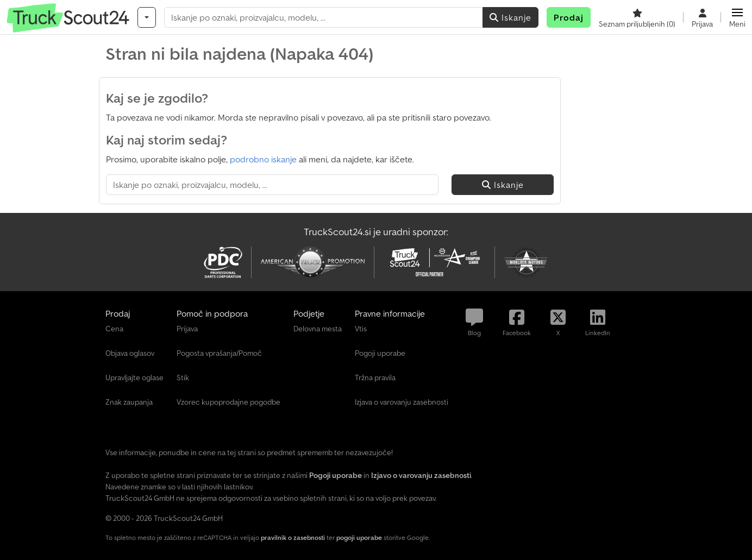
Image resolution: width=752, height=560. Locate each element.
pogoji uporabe (359, 537)
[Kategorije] (147, 17)
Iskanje (510, 17)
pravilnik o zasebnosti (293, 537)
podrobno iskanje (263, 159)
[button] (737, 17)
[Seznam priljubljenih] (637, 17)
